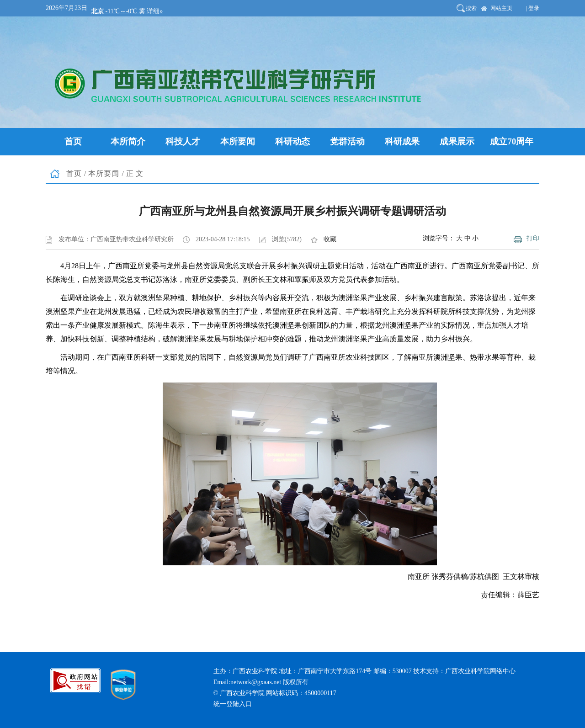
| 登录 (533, 8)
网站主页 (501, 8)
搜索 (471, 8)
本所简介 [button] (128, 141)
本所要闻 (104, 173)
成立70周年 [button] (512, 141)
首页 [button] (73, 141)
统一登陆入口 (233, 704)
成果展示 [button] (457, 141)
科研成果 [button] (402, 141)
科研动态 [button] (292, 141)
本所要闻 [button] (238, 141)
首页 (74, 173)
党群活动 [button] (347, 141)
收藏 (330, 239)
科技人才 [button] (183, 141)
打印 (533, 238)
